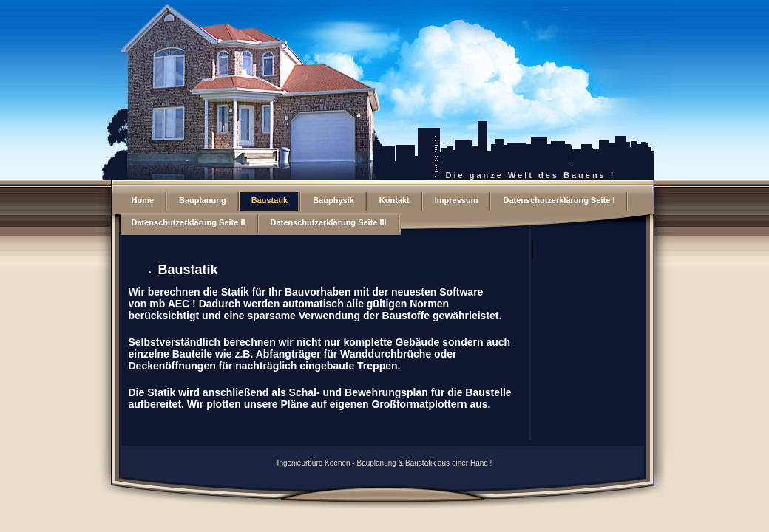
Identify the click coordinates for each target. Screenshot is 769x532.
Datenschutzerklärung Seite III (329, 222)
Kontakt (394, 200)
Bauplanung (203, 200)
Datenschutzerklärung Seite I (559, 200)
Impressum (457, 200)
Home (143, 200)
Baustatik (270, 200)
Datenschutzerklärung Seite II (189, 222)
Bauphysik (333, 200)
